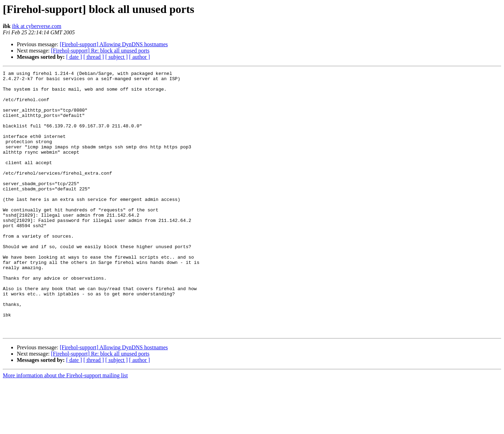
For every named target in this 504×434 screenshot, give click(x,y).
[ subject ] (117, 57)
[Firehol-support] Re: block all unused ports (100, 51)
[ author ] (140, 57)
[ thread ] (94, 57)
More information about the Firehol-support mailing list (65, 428)
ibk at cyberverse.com (37, 26)
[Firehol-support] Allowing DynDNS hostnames (114, 44)
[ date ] (74, 57)
